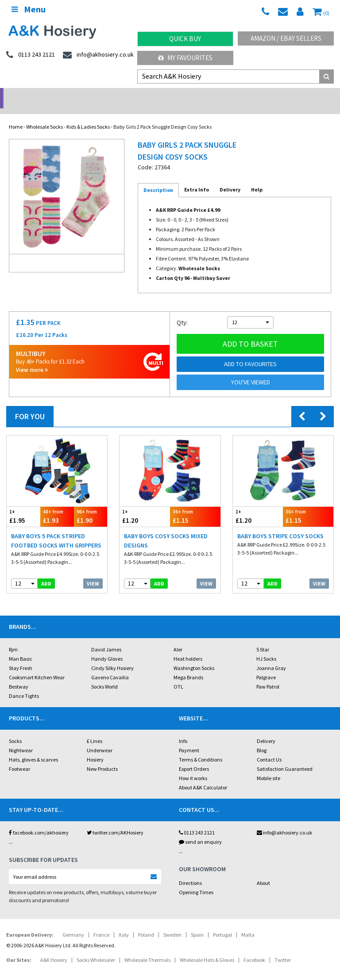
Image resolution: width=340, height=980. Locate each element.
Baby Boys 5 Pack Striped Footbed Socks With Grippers (56, 529)
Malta (248, 923)
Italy (124, 923)
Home (16, 115)
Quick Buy (185, 39)
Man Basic (21, 647)
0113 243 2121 (197, 821)
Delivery (266, 729)
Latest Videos (297, 95)
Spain (197, 923)
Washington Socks (194, 657)
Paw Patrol (268, 675)
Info (183, 729)
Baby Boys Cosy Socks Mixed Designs (166, 529)
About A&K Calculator (203, 776)
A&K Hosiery (54, 948)
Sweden (172, 923)
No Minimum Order (43, 95)
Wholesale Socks (44, 115)
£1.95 (23, 505)
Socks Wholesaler (96, 948)
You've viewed (251, 371)
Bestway (19, 675)
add (46, 572)
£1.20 (145, 505)
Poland (146, 923)
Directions (190, 871)
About (263, 871)
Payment (189, 739)
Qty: (182, 311)
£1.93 (57, 505)
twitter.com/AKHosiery (115, 821)
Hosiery (95, 748)
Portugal (222, 923)
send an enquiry (200, 830)
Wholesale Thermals (147, 948)
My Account (128, 95)
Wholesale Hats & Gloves (207, 948)
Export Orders (194, 757)
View (93, 572)
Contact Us (269, 748)
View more (32, 358)
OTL (178, 675)
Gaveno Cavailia (110, 666)
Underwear (100, 739)
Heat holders (188, 647)
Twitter (283, 948)
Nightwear (21, 739)
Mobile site (269, 767)
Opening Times (196, 881)
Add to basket (250, 332)
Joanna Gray (271, 657)
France (101, 923)
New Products (102, 757)
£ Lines (95, 729)
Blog (262, 739)
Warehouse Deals (213, 95)
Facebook (254, 948)
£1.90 (91, 505)
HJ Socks (266, 647)
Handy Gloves (107, 647)
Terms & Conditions (201, 748)
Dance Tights (24, 684)
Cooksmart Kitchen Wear (37, 666)
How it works (193, 767)
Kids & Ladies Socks (88, 115)
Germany (73, 923)
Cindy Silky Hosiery (112, 657)
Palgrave (266, 666)
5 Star (263, 638)
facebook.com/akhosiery (39, 821)
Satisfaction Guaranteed (285, 757)
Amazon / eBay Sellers (286, 38)
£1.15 (195, 505)
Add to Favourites (250, 352)
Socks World (104, 675)
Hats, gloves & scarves (33, 748)
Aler (178, 638)
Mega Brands (188, 666)
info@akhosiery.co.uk (284, 821)
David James (106, 638)
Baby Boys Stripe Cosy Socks (280, 524)
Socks (15, 729)
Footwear (19, 757)
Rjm (13, 638)
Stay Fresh (21, 657)
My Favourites (185, 58)
